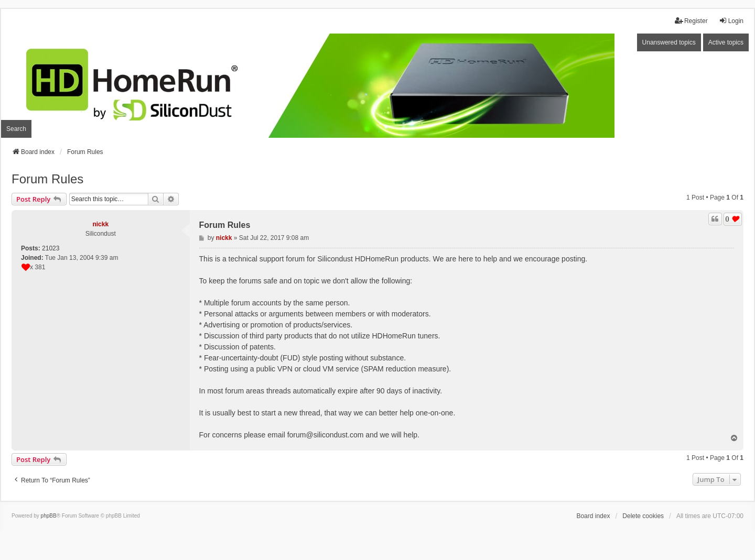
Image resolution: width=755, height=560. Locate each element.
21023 (51, 248)
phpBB (49, 516)
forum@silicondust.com (326, 435)
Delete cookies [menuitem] (643, 516)
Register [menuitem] (691, 21)
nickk (100, 224)
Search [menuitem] (16, 129)
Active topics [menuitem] (726, 42)
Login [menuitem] (731, 21)
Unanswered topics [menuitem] (669, 42)
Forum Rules (47, 179)
